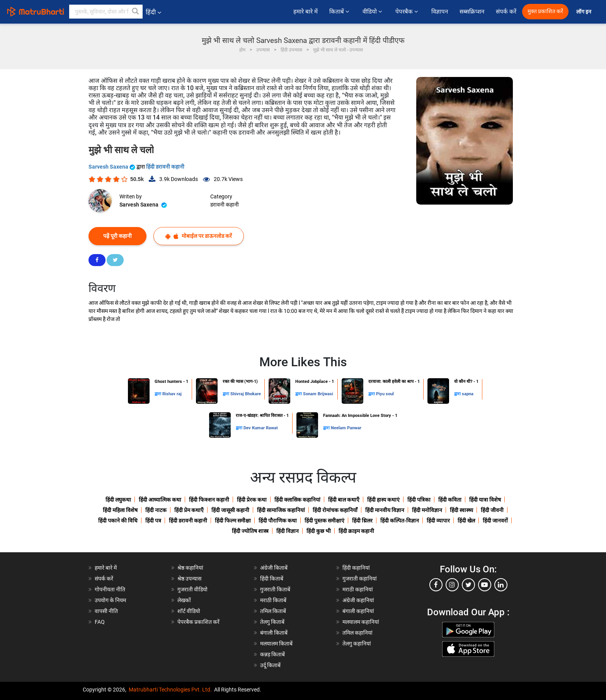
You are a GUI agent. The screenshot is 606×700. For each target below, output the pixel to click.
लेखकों (184, 600)
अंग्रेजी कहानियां (358, 600)
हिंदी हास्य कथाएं (383, 500)
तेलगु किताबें (272, 622)
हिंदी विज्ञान (288, 531)
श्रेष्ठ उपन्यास (189, 579)
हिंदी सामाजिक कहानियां (281, 510)
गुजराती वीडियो (192, 589)
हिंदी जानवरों (495, 521)
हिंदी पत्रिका (419, 500)
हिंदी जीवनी (492, 510)
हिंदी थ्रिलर (362, 521)
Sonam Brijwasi (318, 394)
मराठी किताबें (273, 600)
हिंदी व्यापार (438, 521)
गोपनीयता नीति (110, 589)
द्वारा (158, 394)
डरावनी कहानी (225, 205)
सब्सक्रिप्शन (472, 12)
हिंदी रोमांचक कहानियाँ (335, 510)
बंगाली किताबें (274, 633)
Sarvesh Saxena (112, 167)
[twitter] (468, 585)
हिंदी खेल (466, 521)
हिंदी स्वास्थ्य (461, 510)
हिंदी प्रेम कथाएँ (189, 510)
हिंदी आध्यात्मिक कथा (160, 500)
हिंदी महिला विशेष (120, 510)
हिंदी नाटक (156, 510)
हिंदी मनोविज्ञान (427, 510)
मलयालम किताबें (276, 644)
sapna (468, 394)
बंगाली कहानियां (358, 611)
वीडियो (373, 12)
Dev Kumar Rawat (261, 428)
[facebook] (436, 585)
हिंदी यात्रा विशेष (485, 500)
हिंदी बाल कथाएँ (344, 500)
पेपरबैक (408, 12)
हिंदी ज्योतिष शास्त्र (250, 531)
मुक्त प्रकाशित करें (545, 11)
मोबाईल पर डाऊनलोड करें (199, 236)
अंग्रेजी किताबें (274, 568)
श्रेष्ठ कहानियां (190, 568)
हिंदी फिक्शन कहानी (209, 500)
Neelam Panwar (346, 428)
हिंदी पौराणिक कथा (278, 521)
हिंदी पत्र (153, 521)
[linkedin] (501, 585)
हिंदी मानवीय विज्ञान (385, 510)
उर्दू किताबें (270, 665)
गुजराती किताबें (275, 589)
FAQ (100, 622)
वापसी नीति (106, 611)
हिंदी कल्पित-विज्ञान (400, 521)
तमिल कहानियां (357, 633)
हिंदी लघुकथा (118, 500)
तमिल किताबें (273, 611)
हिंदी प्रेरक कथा (252, 500)
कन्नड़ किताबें (272, 654)
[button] (136, 12)
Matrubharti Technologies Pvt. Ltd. (170, 690)
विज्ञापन (440, 12)
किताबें (340, 12)
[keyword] (106, 12)
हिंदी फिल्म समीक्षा (233, 521)
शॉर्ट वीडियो (189, 611)
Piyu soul (385, 394)
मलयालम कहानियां (361, 622)
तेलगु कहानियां (357, 644)
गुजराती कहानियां (360, 579)
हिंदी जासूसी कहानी (230, 510)
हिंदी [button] (153, 12)
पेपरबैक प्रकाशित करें (198, 622)
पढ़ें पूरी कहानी (117, 236)
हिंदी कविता (450, 500)
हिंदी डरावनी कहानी (165, 167)
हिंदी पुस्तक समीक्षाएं (324, 521)
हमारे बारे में (306, 12)
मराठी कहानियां (358, 589)
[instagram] (452, 585)
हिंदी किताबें (272, 579)
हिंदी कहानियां (356, 568)
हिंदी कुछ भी (319, 531)
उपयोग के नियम (110, 600)
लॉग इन (584, 12)
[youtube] (485, 585)
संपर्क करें (506, 12)
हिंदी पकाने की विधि (118, 521)
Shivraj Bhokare (246, 394)
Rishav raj (172, 394)
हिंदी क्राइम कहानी (356, 531)
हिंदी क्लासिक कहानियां (297, 500)
